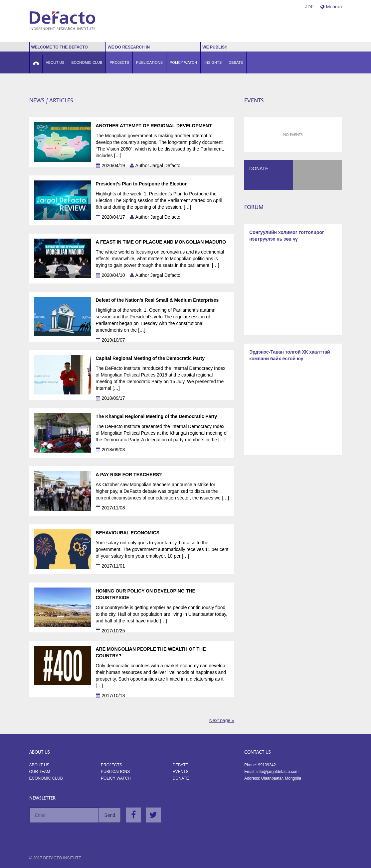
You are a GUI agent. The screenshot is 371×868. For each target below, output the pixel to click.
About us (39, 765)
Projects (111, 765)
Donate (181, 778)
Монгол (331, 7)
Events (181, 772)
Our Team (40, 772)
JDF (309, 7)
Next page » (222, 720)
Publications (115, 772)
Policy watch (116, 778)
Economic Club (46, 778)
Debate (181, 765)
